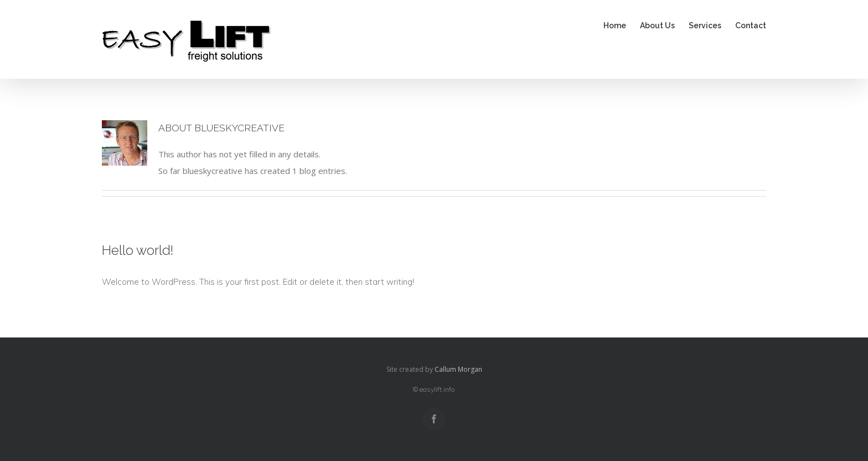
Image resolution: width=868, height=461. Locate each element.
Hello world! (138, 250)
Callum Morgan (458, 369)
